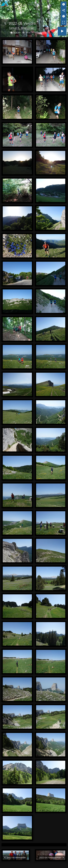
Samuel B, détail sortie (21, 28)
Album (17, 33)
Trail (28, 33)
